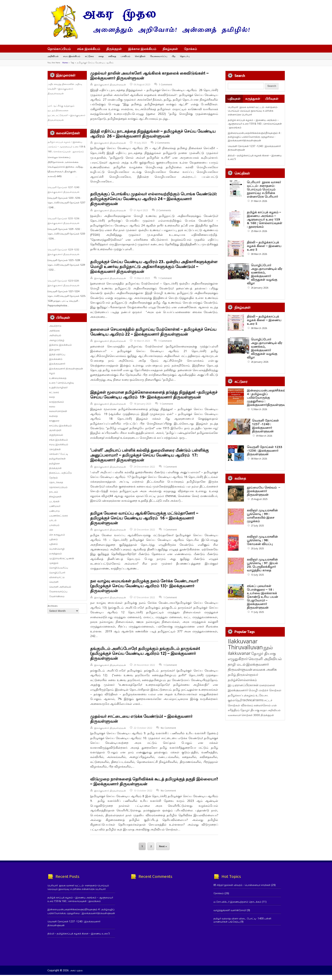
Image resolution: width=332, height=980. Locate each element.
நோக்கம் (192, 49)
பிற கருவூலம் (57, 535)
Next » (163, 846)
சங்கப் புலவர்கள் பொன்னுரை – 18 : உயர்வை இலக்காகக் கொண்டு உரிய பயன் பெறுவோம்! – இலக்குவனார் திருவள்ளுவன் (262, 597)
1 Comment (165, 84)
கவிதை (112, 56)
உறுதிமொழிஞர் (58, 387)
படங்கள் (54, 501)
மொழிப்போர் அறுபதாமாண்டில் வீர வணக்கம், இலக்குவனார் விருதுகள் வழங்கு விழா (265, 274)
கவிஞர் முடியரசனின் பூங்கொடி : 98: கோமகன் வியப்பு (262, 540)
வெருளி (54, 582)
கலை (52, 406)
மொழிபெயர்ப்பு (59, 568)
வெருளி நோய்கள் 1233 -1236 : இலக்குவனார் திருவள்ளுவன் (265, 450)
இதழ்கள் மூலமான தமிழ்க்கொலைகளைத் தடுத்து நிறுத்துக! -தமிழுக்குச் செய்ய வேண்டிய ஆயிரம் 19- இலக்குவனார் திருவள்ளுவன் (154, 395)
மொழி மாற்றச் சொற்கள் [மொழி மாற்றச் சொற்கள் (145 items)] (265, 690)
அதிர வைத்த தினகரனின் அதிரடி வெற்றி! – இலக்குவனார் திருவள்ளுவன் (65, 89)
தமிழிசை (54, 463)
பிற (174, 56)
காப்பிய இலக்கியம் (60, 425)
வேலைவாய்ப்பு (159, 56)
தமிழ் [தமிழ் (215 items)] (232, 675)
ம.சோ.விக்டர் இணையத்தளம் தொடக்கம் (237, 902)
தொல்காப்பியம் (59, 49)
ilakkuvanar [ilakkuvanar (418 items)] (239, 653)
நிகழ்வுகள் (170, 49)
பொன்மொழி (57, 549)
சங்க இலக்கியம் (89, 49)
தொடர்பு (185, 56)
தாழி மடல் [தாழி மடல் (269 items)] (237, 664)
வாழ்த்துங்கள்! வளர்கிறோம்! (230, 910)
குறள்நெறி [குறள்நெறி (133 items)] (235, 700)
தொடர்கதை (56, 482)
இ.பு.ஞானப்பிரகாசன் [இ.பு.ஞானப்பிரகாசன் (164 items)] (243, 685)
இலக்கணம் (56, 359)
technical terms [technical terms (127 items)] (253, 700)
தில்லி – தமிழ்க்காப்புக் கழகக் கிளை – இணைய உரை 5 (264, 246)
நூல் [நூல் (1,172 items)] (268, 647)
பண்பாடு (54, 511)
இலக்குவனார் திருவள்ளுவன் (110, 84)
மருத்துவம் (55, 553)
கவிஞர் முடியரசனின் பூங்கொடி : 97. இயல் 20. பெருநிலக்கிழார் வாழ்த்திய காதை (262, 565)
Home (65, 63)
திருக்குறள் (114, 49)
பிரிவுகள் (272, 99)
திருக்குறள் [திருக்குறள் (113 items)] (267, 715)
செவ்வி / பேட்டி (59, 454)
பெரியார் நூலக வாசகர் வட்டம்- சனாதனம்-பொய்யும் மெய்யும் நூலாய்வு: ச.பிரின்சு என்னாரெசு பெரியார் (253, 111)
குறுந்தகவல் (56, 435)
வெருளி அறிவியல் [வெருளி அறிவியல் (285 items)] (265, 659)
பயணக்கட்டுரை (58, 516)
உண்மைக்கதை (58, 378)
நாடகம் (54, 492)
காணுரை (54, 421)
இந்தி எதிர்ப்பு (57, 354)
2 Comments (162, 143)
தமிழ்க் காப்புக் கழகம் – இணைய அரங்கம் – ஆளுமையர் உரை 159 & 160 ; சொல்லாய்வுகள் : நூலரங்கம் (66, 147)
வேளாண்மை (57, 596)
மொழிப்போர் (57, 573)
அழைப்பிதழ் (57, 340)
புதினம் (53, 539)
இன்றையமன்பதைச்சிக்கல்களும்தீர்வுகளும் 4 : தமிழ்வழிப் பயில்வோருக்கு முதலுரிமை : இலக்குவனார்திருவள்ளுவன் (255, 137)
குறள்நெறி (55, 430)
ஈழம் (52, 373)
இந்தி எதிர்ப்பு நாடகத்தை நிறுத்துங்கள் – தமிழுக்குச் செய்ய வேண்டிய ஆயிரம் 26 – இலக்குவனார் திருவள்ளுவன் (153, 134)
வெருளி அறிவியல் (60, 587)
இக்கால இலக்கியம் (142, 49)
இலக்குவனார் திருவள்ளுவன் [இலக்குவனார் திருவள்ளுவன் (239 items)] (248, 667)
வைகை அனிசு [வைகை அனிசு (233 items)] (265, 669)
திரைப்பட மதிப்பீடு (60, 473)
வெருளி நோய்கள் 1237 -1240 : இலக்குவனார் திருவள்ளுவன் (265, 426)
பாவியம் (125, 56)
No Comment (168, 728)
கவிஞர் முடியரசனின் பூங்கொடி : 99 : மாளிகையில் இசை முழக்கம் (262, 516)
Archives (53, 606)
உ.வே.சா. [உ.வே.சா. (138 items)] (262, 695)
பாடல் (53, 520)
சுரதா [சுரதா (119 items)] (263, 710)
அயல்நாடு (55, 326)
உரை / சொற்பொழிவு (61, 383)
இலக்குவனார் (57, 364)
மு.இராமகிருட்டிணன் (62, 558)
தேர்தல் (53, 478)
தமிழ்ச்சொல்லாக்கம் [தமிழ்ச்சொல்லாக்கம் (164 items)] (242, 680)
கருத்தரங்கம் (57, 402)
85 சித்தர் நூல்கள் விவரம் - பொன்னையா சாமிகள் (242, 885)
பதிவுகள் (234, 99)
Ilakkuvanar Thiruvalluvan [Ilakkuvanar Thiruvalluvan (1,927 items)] (245, 644)
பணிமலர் (55, 506)
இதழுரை (54, 349)
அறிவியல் (53, 56)
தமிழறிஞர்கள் (57, 459)
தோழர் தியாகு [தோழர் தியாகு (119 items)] (250, 710)
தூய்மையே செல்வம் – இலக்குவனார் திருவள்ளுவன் (264, 491)
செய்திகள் (140, 56)
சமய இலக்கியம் (72, 56)
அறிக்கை (54, 331)
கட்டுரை (89, 56)
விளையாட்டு (57, 577)
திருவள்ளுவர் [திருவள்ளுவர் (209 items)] (247, 675)
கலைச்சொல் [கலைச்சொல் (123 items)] (262, 705)
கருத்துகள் (253, 99)
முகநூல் (54, 563)
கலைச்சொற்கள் (58, 411)
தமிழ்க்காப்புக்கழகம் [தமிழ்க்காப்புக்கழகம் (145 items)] (241, 695)
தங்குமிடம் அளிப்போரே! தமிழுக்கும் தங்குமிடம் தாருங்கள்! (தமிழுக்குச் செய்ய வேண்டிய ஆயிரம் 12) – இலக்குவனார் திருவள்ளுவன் (145, 653)
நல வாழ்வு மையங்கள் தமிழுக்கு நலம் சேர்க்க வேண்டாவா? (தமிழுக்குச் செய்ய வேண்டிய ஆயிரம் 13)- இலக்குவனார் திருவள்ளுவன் (144, 586)
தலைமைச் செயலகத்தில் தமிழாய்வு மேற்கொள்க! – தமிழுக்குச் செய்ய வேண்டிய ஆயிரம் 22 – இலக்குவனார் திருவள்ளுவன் (153, 332)
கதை (101, 56)
